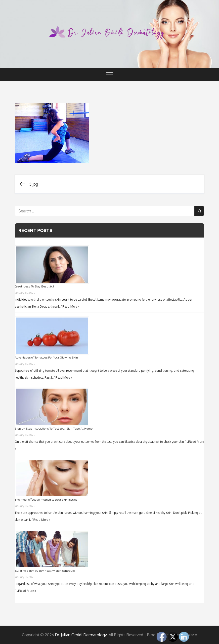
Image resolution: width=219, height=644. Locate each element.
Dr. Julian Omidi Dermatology (81, 635)
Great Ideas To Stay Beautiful (34, 286)
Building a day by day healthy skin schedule (45, 571)
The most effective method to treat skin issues (46, 500)
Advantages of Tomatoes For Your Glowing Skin (46, 358)
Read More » (71, 306)
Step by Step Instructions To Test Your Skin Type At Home (54, 429)
